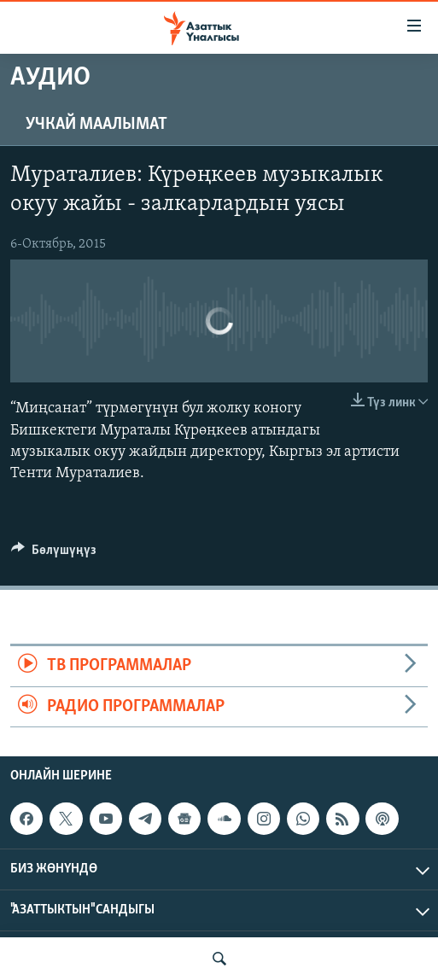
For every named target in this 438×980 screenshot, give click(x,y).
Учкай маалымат (96, 125)
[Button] (54, 554)
